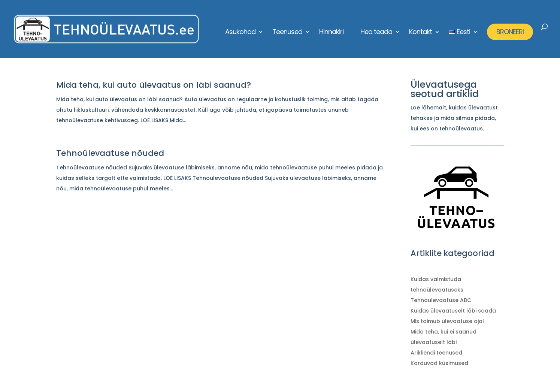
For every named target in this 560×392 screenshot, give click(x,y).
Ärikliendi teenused (436, 353)
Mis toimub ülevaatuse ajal (447, 321)
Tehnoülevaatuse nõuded (110, 153)
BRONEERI (510, 32)
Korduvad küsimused (439, 363)
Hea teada (376, 33)
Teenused (287, 33)
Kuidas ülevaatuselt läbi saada (453, 311)
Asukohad (240, 33)
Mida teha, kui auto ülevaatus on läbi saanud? (154, 85)
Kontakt (420, 33)
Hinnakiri (331, 33)
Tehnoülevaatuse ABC (441, 300)
